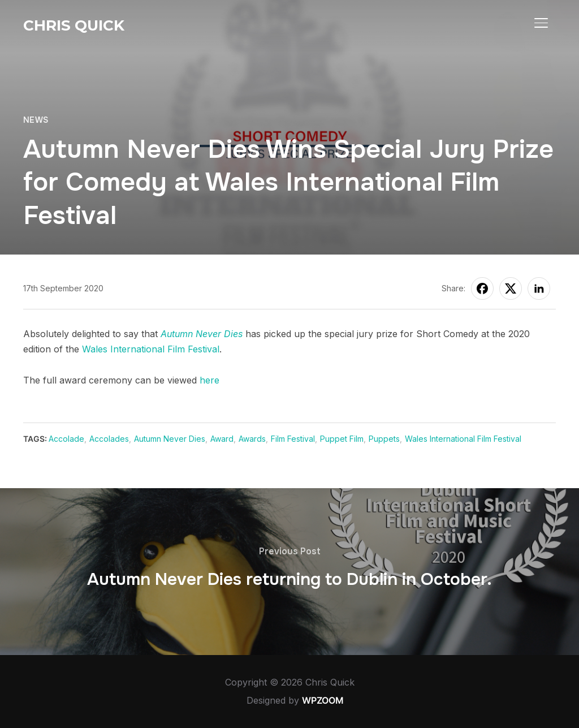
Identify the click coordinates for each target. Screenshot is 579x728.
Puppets (384, 439)
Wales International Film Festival (151, 349)
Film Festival (293, 439)
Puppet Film (342, 439)
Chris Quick (74, 25)
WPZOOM (323, 700)
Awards (252, 439)
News (36, 120)
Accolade (66, 439)
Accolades (109, 439)
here (209, 380)
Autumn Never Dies (202, 334)
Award (222, 439)
